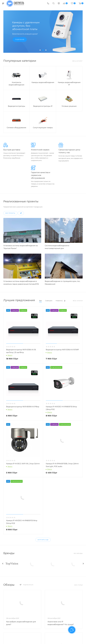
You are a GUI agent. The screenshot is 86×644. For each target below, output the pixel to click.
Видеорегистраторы (17, 106)
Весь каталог (78, 61)
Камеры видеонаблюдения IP (69, 84)
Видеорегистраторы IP (43, 106)
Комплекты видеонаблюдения (16, 84)
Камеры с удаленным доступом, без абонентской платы (26, 26)
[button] (40, 50)
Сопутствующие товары (43, 128)
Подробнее (20, 39)
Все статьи (79, 585)
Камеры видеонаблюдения (43, 82)
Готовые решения (69, 106)
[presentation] (3, 564)
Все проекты (10, 213)
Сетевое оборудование (16, 128)
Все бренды (78, 553)
